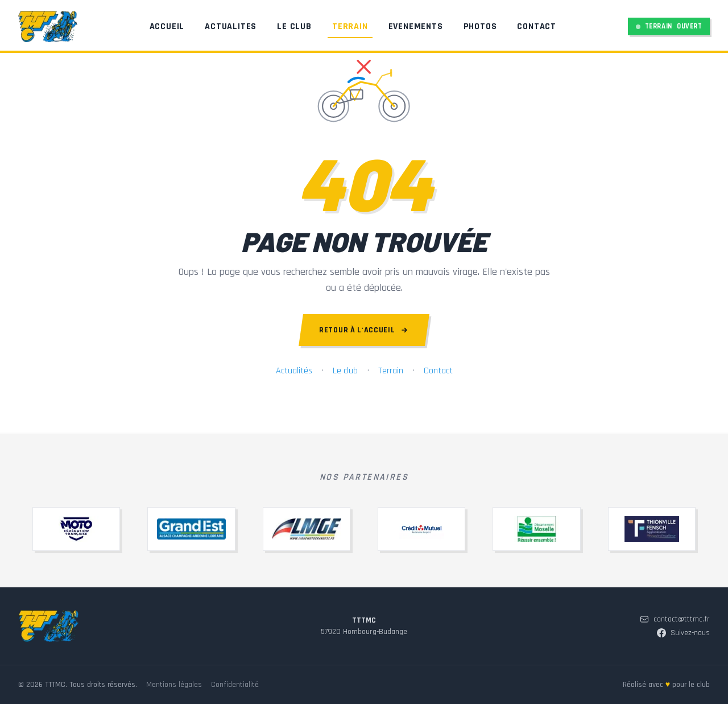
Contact (532, 27)
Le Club (290, 27)
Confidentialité (235, 685)
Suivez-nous (683, 633)
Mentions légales (174, 685)
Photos (476, 27)
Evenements (411, 27)
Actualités (294, 371)
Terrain (346, 30)
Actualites (226, 27)
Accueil (163, 27)
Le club (345, 371)
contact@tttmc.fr (675, 619)
